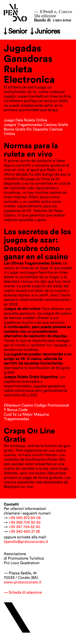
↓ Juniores (45, 31)
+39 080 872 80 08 (25, 518)
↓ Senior (15, 31)
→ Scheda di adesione (23, 592)
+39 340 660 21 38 (24, 532)
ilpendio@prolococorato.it (26, 542)
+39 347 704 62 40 (24, 527)
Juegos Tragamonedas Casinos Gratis (36, 125)
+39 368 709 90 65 (25, 522)
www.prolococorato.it (23, 582)
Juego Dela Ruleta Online (25, 120)
